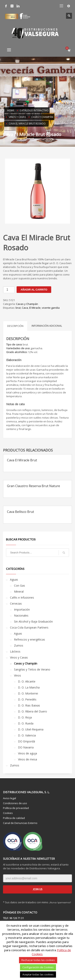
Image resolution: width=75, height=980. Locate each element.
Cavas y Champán (27, 304)
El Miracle (35, 308)
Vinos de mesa (27, 759)
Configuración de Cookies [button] (38, 967)
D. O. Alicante (27, 681)
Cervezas (16, 603)
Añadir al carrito (34, 290)
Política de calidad (14, 818)
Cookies (8, 813)
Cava (25, 308)
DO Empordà (26, 741)
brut (18, 308)
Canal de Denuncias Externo (20, 823)
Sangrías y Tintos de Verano (32, 669)
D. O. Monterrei (28, 693)
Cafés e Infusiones (22, 597)
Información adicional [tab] (47, 326)
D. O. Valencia (27, 735)
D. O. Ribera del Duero (32, 711)
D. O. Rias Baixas (29, 705)
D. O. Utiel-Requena (31, 729)
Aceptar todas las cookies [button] (38, 974)
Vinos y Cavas (19, 657)
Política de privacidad (16, 808)
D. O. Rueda (26, 723)
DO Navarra (26, 747)
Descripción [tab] (15, 326)
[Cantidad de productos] (9, 290)
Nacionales (21, 615)
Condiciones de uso (15, 803)
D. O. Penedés (27, 699)
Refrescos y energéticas (29, 639)
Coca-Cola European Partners (29, 627)
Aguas (14, 580)
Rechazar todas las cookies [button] (38, 960)
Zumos (19, 645)
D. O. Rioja (25, 717)
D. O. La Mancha (29, 687)
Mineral (19, 591)
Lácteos (15, 651)
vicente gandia (51, 308)
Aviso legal (9, 798)
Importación (22, 609)
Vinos (17, 675)
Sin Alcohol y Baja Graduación (33, 621)
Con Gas (19, 586)
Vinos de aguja (27, 753)
